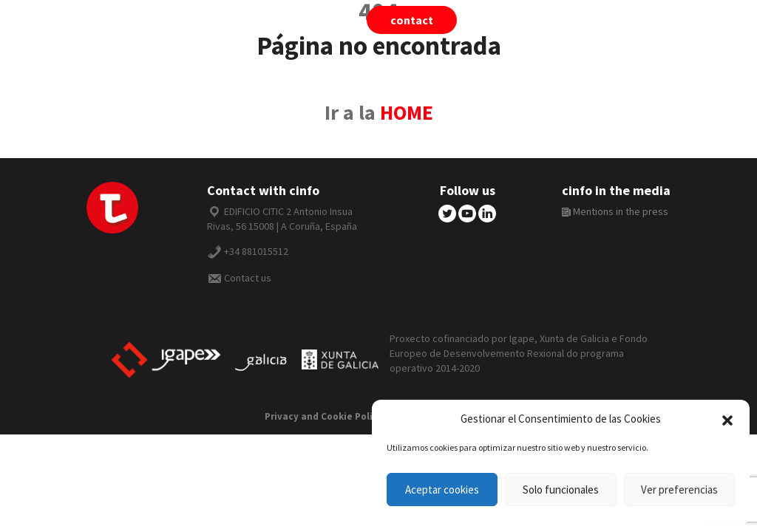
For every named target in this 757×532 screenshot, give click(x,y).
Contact (412, 20)
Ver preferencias (679, 490)
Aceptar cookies (442, 490)
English (670, 20)
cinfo (588, 20)
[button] (727, 419)
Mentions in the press (615, 211)
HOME (407, 113)
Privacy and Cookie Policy (324, 416)
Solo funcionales (561, 490)
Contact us (248, 278)
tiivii (516, 20)
